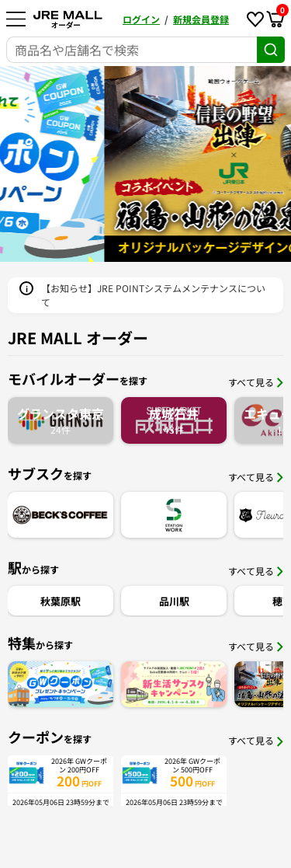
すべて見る (256, 382)
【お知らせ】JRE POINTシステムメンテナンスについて (153, 295)
